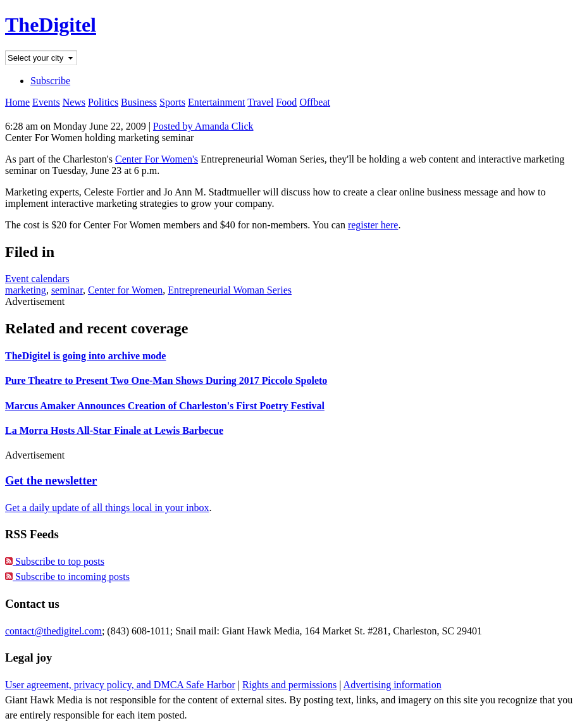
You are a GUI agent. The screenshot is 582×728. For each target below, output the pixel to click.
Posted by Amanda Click (203, 126)
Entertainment (217, 102)
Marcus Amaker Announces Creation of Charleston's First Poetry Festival (165, 406)
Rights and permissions (289, 685)
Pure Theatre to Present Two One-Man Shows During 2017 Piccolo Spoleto (166, 380)
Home (17, 102)
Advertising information (393, 685)
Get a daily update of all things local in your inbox (107, 508)
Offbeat (315, 102)
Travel (260, 102)
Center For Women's (157, 159)
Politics (103, 102)
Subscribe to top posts (55, 561)
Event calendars (37, 279)
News (74, 102)
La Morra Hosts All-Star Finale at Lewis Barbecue (114, 430)
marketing (26, 290)
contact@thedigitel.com (53, 631)
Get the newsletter (51, 480)
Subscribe (50, 81)
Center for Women (125, 290)
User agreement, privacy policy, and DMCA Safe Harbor (120, 685)
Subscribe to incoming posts (67, 577)
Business (139, 102)
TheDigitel (51, 25)
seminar (67, 290)
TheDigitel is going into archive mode (85, 356)
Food (286, 102)
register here (373, 225)
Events (46, 102)
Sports (172, 102)
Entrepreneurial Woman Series (230, 290)
